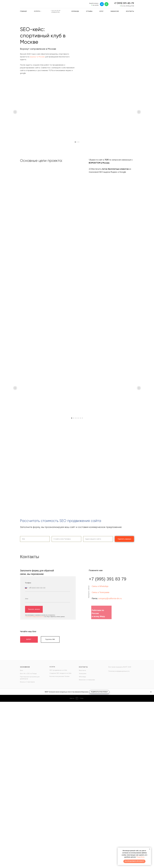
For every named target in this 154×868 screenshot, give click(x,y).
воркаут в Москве (37, 57)
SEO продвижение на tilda (58, 670)
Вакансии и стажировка (87, 680)
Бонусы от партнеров (27, 682)
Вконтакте (82, 670)
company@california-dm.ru (110, 598)
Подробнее (140, 857)
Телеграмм (83, 674)
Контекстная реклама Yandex (59, 676)
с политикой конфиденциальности (34, 617)
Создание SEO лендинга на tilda (60, 673)
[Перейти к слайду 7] (82, 418)
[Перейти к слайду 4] (77, 418)
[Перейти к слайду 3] (79, 142)
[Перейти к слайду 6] (81, 418)
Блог (22, 670)
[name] (48, 599)
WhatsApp (82, 677)
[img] (102, 4)
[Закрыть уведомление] (150, 849)
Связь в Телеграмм (100, 592)
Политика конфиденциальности (119, 671)
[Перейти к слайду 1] (75, 142)
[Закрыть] (151, 692)
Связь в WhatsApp (100, 586)
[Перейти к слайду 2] (77, 142)
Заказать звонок (34, 609)
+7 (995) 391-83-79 (124, 3)
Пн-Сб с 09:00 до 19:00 (128, 6)
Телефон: (28, 583)
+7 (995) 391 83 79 (108, 579)
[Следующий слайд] (139, 112)
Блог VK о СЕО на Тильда (28, 674)
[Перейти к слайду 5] (79, 418)
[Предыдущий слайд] (15, 112)
